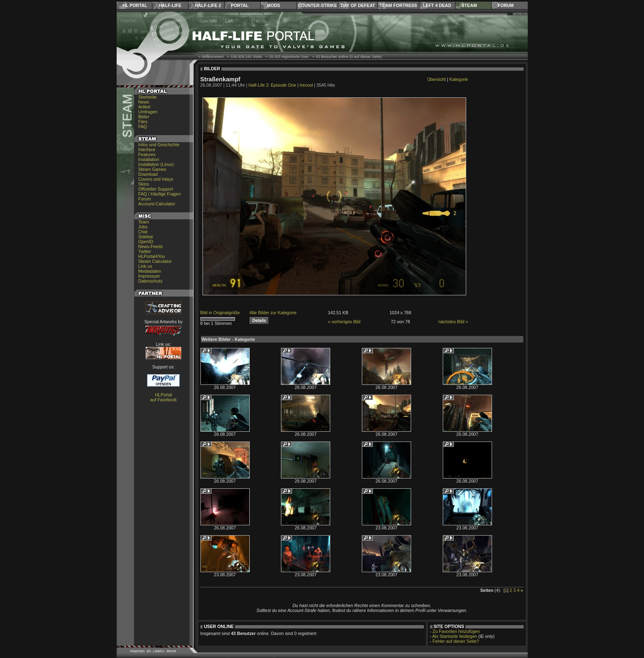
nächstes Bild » (453, 322)
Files (143, 122)
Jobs (143, 227)
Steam (469, 5)
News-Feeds (151, 246)
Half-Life (170, 5)
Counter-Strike (317, 5)
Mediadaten (150, 271)
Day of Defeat (358, 5)
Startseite (148, 97)
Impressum (149, 276)
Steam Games (152, 169)
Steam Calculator (155, 261)
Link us (145, 266)
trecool (306, 85)
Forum (506, 5)
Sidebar (146, 237)
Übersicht (436, 79)
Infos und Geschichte (159, 145)
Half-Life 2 (208, 5)
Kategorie (459, 79)
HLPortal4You (152, 256)
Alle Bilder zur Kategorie (273, 313)
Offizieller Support (156, 189)
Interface (147, 150)
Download (148, 174)
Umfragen (148, 112)
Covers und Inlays (156, 179)
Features (147, 154)
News (144, 102)
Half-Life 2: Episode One (272, 85)
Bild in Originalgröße (220, 313)
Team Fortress (398, 5)
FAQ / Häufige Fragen (160, 194)
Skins (144, 184)
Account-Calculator (157, 204)
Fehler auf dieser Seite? (456, 641)
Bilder (144, 117)
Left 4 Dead (437, 5)
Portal (240, 5)
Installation (149, 159)
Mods (274, 5)
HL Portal (135, 5)
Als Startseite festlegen (455, 636)
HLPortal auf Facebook (164, 397)
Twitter (145, 251)
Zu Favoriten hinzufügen (456, 631)
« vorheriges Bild (344, 322)
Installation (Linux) (156, 164)
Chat (143, 232)
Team (144, 222)
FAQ (143, 127)
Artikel (145, 107)
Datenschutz (151, 281)
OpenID (146, 242)
